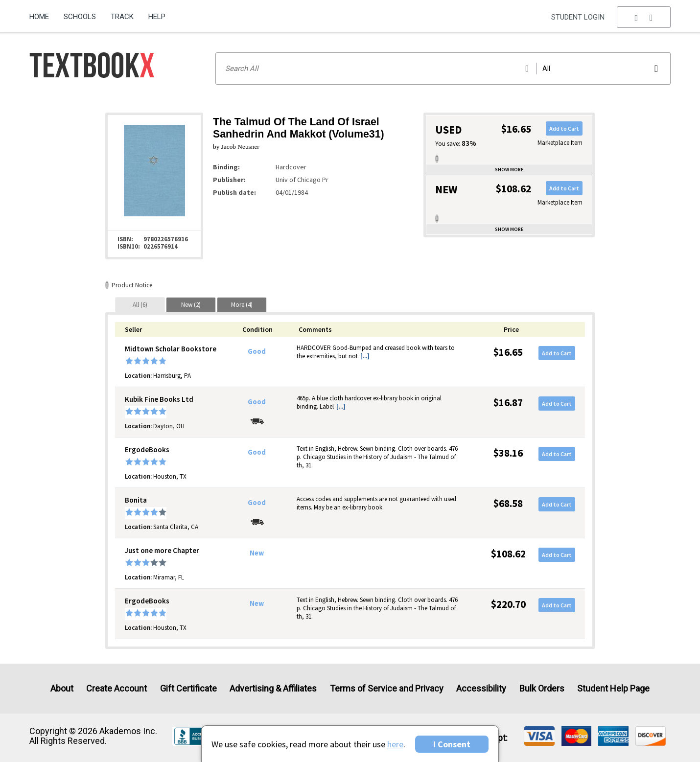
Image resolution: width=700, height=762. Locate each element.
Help (157, 17)
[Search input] (443, 69)
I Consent (452, 744)
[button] (644, 17)
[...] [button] (365, 356)
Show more (509, 170)
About (62, 688)
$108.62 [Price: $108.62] (508, 554)
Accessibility (481, 688)
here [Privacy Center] (395, 744)
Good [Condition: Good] (257, 351)
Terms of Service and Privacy (387, 688)
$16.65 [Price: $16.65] (508, 352)
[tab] (140, 305)
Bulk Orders (542, 688)
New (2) (191, 305)
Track (122, 17)
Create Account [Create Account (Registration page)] (117, 688)
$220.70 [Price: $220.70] (508, 604)
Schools (80, 17)
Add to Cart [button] (564, 128)
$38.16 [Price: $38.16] (508, 453)
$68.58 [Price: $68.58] (508, 503)
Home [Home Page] (39, 17)
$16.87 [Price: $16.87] (508, 403)
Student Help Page (613, 688)
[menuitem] (43, 13)
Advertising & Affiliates (273, 688)
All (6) (140, 305)
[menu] (644, 17)
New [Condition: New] (257, 553)
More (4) (242, 305)
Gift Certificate (188, 688)
